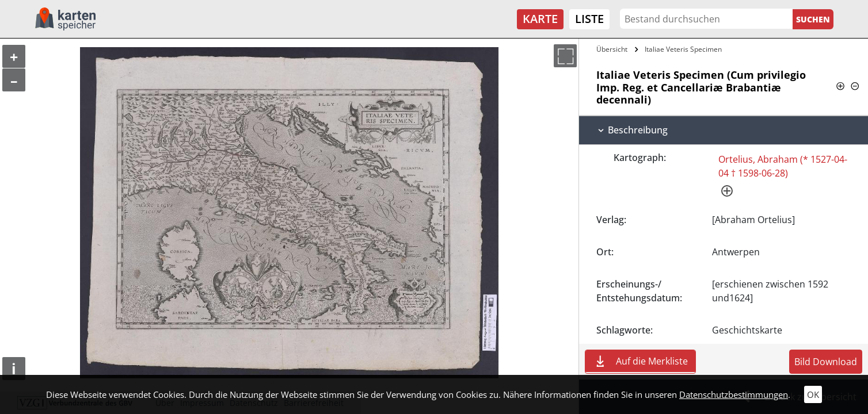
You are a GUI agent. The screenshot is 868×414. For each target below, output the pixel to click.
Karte (540, 19)
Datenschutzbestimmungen (734, 394)
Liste (589, 19)
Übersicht (612, 49)
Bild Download (826, 362)
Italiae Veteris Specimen (683, 49)
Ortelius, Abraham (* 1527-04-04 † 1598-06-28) (783, 166)
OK (813, 394)
